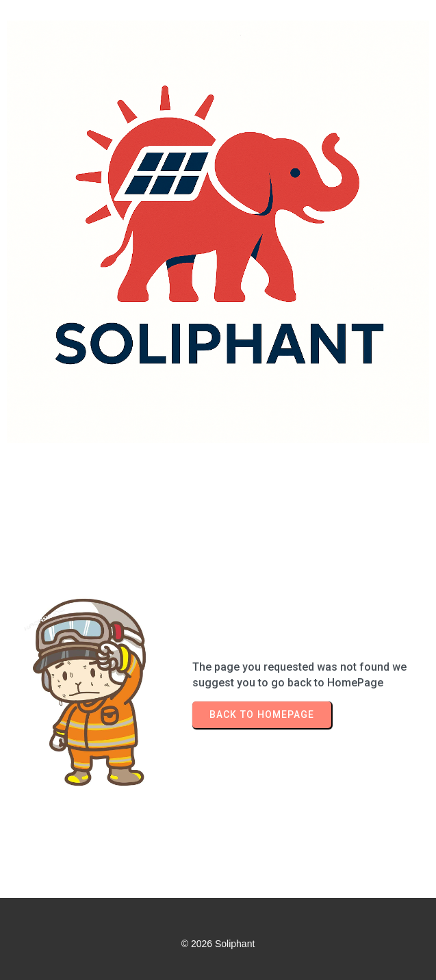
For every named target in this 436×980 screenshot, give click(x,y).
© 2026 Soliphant (218, 944)
